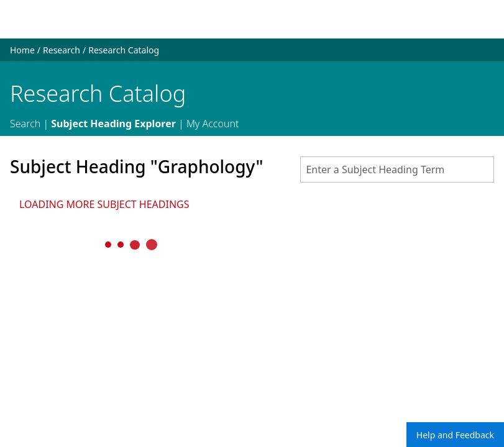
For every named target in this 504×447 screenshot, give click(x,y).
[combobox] (397, 169)
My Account (213, 124)
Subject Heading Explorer (113, 124)
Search (25, 124)
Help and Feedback (455, 435)
